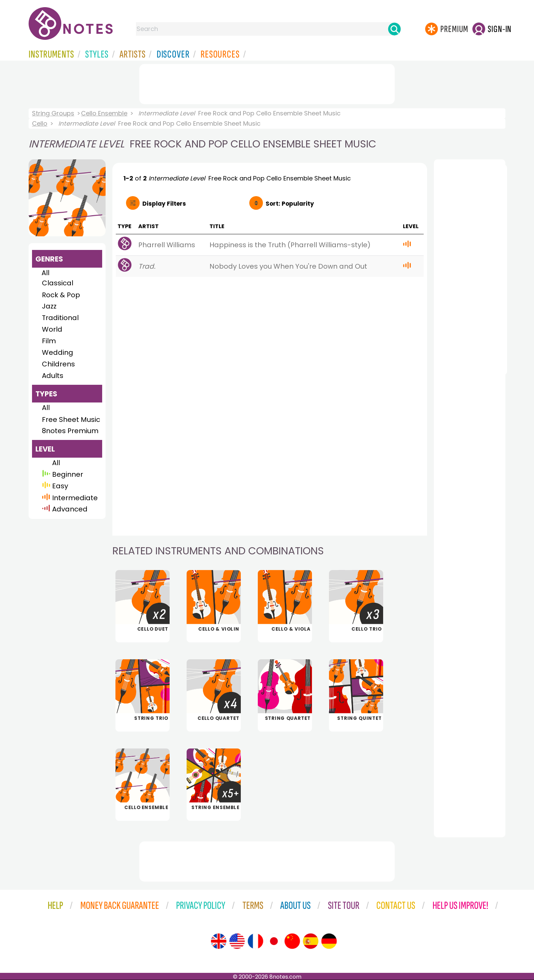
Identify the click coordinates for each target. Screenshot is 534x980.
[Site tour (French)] (255, 941)
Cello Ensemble (104, 113)
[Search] (394, 29)
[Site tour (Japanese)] (274, 941)
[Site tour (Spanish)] (311, 941)
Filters (164, 204)
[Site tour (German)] (329, 941)
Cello (40, 123)
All (45, 273)
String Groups (53, 113)
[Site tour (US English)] (237, 941)
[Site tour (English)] (219, 941)
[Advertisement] (267, 83)
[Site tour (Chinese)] (292, 941)
